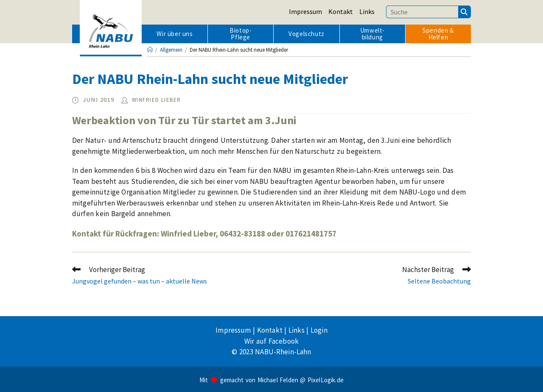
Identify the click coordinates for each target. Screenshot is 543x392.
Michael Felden (278, 380)
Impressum (305, 11)
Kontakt (341, 11)
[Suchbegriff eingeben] (422, 12)
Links (367, 11)
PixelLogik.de (326, 380)
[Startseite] (150, 50)
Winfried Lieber (157, 100)
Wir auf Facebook (271, 341)
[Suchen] (465, 12)
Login (319, 330)
